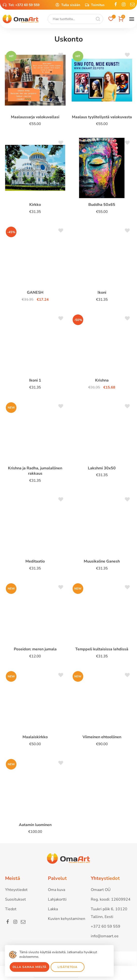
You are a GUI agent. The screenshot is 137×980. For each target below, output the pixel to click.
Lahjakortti (57, 899)
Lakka (53, 909)
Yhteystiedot (16, 890)
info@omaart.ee (105, 936)
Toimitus (95, 5)
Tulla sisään (68, 5)
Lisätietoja (68, 967)
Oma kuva (57, 890)
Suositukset (15, 899)
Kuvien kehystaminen (67, 919)
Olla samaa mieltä (30, 967)
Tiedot (11, 909)
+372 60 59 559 (27, 5)
